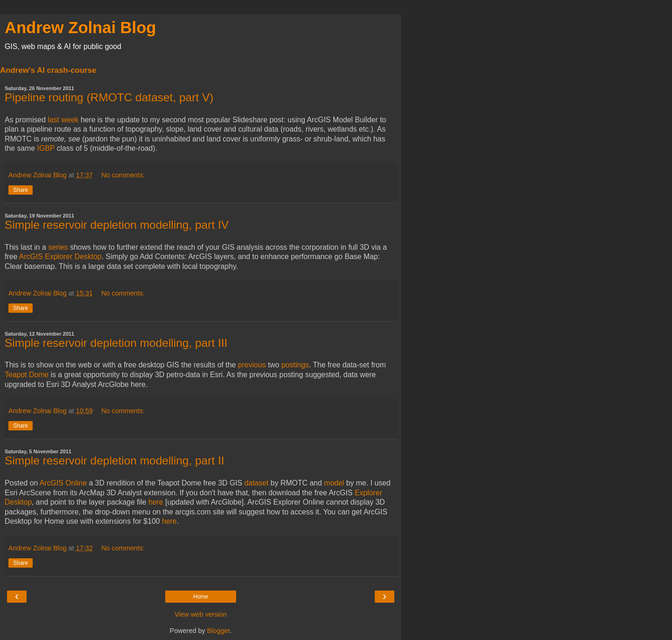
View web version (201, 614)
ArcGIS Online (63, 483)
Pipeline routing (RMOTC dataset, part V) (109, 97)
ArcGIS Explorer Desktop (60, 257)
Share (21, 190)
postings (294, 365)
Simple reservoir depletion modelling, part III (116, 343)
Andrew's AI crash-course (48, 70)
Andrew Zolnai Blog (80, 28)
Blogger (219, 631)
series (58, 247)
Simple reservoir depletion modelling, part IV (117, 225)
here (156, 502)
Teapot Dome (27, 375)
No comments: (123, 175)
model (334, 483)
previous (252, 365)
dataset (257, 483)
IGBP (46, 148)
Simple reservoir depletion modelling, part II (115, 461)
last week (63, 120)
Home (201, 597)
